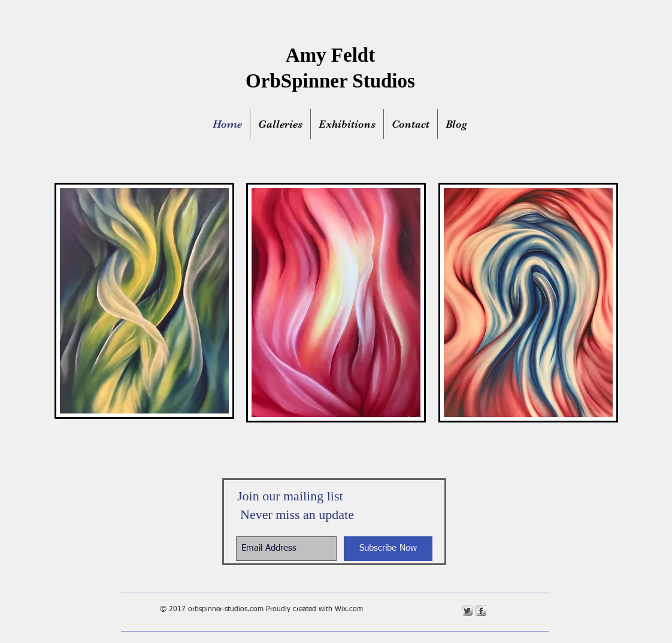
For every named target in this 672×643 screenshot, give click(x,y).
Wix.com (349, 609)
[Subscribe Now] (388, 549)
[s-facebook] (481, 611)
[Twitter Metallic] (467, 611)
